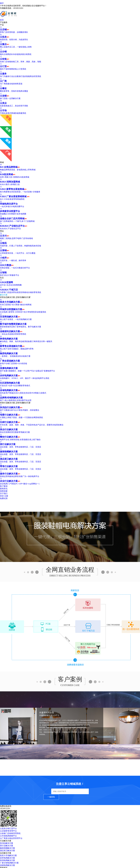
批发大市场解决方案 (8, 855)
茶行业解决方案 (7, 846)
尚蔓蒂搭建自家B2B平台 (49, 715)
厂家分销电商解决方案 (9, 863)
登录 (2, 496)
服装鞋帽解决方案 (7, 848)
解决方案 (5, 295)
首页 (2, 20)
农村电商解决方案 (7, 858)
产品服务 (5, 22)
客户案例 (4, 486)
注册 (6, 496)
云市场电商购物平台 (8, 836)
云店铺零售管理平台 (8, 831)
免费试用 (4, 498)
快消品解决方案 (7, 843)
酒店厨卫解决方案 (7, 851)
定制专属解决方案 (23, 297)
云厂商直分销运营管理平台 (11, 838)
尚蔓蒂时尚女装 (47, 713)
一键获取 (51, 797)
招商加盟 (4, 491)
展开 (2, 3)
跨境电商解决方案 (7, 860)
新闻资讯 (4, 489)
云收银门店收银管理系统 (10, 833)
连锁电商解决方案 (7, 865)
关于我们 (4, 494)
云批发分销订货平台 (8, 828)
